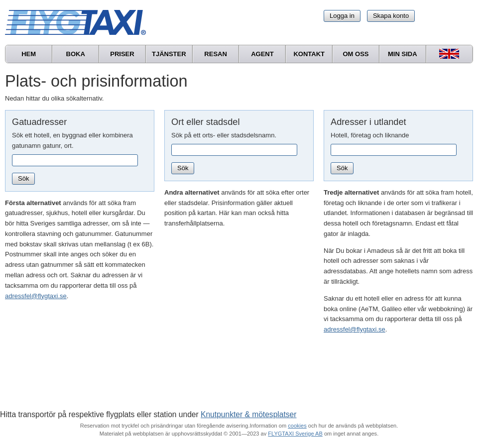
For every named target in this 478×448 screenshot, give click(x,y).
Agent (262, 54)
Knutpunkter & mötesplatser (248, 414)
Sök (23, 178)
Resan (216, 54)
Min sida (403, 54)
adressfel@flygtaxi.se (36, 296)
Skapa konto (391, 16)
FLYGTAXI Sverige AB (295, 434)
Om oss (356, 54)
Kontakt (309, 54)
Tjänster (169, 54)
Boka (76, 54)
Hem (29, 54)
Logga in (342, 16)
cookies (297, 426)
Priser (122, 54)
